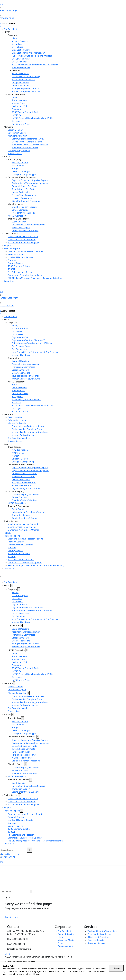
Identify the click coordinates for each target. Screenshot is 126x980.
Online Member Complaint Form (27, 142)
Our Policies (17, 47)
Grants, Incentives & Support (25, 231)
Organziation (14, 71)
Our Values (17, 44)
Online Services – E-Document (22, 240)
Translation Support (21, 228)
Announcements (19, 100)
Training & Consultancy (19, 219)
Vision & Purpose (20, 41)
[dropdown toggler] (12, 586)
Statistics (12, 260)
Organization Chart (21, 50)
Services (8, 157)
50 (92, 973)
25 (78, 973)
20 (75, 973)
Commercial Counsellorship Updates (25, 275)
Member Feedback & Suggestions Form (30, 145)
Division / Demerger (21, 171)
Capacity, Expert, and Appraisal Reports (30, 180)
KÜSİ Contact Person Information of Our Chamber (35, 65)
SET (2, 979)
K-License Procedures (22, 198)
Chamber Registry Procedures (26, 207)
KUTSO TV (16, 115)
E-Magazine (17, 109)
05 (67, 973)
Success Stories (15, 154)
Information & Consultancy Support (28, 225)
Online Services (11, 234)
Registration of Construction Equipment (30, 183)
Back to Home (12, 917)
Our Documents (19, 62)
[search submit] (30, 850)
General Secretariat (21, 85)
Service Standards (20, 210)
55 (95, 973)
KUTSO (7, 32)
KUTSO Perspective (17, 94)
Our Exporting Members (19, 151)
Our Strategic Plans (21, 59)
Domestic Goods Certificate (24, 186)
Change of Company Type (24, 174)
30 (81, 973)
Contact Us (9, 281)
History (15, 38)
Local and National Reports (20, 257)
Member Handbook (21, 68)
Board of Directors (20, 74)
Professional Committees (23, 80)
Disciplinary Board (20, 82)
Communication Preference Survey (28, 139)
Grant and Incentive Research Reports (25, 251)
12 (21, 976)
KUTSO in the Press (21, 124)
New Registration (20, 162)
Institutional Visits (20, 106)
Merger (15, 168)
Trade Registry (15, 160)
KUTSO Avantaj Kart (17, 216)
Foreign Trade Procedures (24, 195)
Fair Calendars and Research (21, 272)
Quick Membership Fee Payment (23, 237)
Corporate (13, 35)
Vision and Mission (67, 942)
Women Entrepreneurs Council (26, 91)
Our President (10, 29)
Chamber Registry (16, 204)
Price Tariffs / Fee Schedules (25, 213)
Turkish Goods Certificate (23, 189)
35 (83, 973)
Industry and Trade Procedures (22, 177)
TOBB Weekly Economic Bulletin (27, 112)
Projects (8, 245)
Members (8, 127)
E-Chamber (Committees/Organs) (23, 242)
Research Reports (12, 248)
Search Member (15, 130)
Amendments (18, 165)
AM (2, 973)
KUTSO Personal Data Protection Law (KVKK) (32, 118)
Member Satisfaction (17, 136)
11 (19, 976)
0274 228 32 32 (7, 18)
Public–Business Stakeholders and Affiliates (32, 56)
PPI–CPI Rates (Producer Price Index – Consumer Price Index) (36, 278)
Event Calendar (19, 222)
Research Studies (16, 254)
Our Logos (17, 121)
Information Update (17, 133)
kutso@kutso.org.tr (9, 10)
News (14, 97)
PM (30, 973)
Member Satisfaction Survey (25, 148)
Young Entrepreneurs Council (25, 88)
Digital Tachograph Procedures (26, 201)
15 (72, 973)
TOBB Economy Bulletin (19, 266)
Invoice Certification (21, 192)
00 (64, 973)
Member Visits (18, 103)
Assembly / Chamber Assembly (26, 77)
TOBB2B (12, 269)
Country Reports (15, 263)
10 (16, 976)
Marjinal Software (26, 962)
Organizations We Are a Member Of (28, 53)
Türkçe (4, 23)
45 (89, 973)
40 (86, 973)
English (12, 23)
